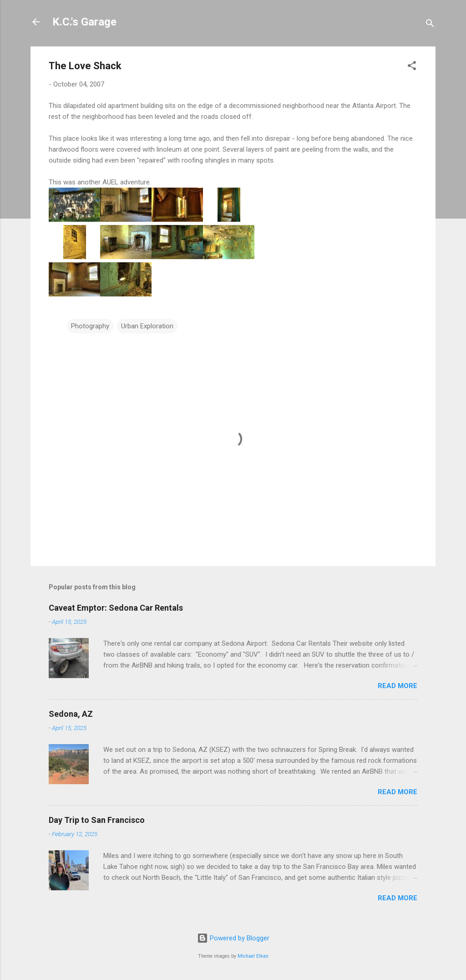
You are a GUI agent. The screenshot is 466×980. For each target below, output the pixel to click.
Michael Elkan (253, 956)
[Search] (430, 25)
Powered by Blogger (233, 938)
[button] (412, 67)
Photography (90, 326)
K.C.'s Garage (84, 22)
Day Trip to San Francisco (97, 820)
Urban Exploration (147, 326)
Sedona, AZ (71, 714)
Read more (398, 686)
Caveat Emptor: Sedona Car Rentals (116, 608)
